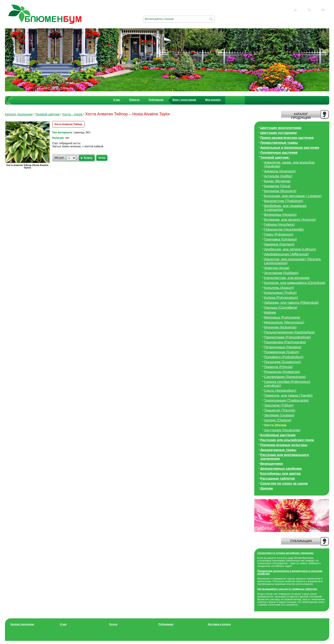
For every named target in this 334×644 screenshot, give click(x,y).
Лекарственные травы (279, 142)
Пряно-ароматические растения (287, 138)
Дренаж (267, 488)
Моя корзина (213, 100)
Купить (88, 158)
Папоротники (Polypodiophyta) (287, 337)
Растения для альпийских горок (287, 440)
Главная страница (295, 10)
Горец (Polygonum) (279, 234)
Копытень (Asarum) (279, 288)
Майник (270, 312)
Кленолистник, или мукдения (287, 278)
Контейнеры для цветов (281, 473)
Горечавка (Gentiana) (281, 239)
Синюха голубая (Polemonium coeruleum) (287, 384)
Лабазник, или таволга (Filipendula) (292, 302)
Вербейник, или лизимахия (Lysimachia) (285, 208)
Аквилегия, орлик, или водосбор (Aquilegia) (289, 164)
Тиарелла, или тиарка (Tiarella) (288, 395)
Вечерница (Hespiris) (280, 214)
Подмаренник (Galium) (282, 352)
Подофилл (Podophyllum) (284, 357)
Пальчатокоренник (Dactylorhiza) (290, 332)
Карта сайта (309, 10)
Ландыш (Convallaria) (281, 307)
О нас (117, 100)
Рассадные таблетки (278, 478)
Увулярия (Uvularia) (279, 415)
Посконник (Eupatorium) (283, 362)
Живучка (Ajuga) (277, 268)
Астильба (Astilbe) (278, 176)
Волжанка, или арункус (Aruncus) (290, 219)
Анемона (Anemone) (280, 171)
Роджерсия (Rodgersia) (282, 372)
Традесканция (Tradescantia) (287, 400)
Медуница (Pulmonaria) (282, 317)
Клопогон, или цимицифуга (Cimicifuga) (295, 283)
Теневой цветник (47, 114)
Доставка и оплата (219, 624)
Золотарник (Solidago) (281, 273)
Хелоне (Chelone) (278, 420)
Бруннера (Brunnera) (280, 191)
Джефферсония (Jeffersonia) (286, 254)
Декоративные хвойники (281, 468)
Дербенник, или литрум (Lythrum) (290, 249)
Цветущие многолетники (281, 128)
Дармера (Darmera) (279, 244)
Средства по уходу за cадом (284, 483)
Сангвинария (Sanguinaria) (285, 377)
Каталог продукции (19, 114)
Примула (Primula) (278, 367)
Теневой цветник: (275, 157)
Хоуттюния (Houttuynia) (282, 430)
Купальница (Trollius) (281, 293)
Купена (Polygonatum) (281, 297)
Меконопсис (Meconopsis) (284, 322)
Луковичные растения (279, 152)
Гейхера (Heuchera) (279, 224)
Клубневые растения (278, 435)
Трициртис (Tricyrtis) (280, 410)
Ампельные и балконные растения (290, 147)
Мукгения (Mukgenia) (280, 327)
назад (102, 158)
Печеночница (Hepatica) (283, 347)
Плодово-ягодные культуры (284, 445)
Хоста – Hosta (72, 114)
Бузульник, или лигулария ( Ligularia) (293, 196)
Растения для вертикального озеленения (285, 457)
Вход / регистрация (184, 100)
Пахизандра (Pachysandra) (285, 342)
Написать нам (323, 10)
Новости (134, 100)
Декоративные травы (278, 450)
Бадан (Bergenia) (277, 181)
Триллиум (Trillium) (279, 405)
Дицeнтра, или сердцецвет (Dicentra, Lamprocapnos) (293, 261)
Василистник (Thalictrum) (284, 201)
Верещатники (272, 463)
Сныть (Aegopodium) (280, 390)
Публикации (156, 100)
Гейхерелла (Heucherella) (284, 229)
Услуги (113, 624)
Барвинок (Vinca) (277, 186)
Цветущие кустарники (279, 133)
